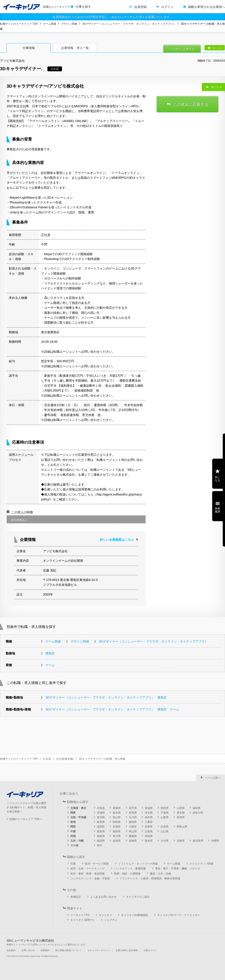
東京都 (181, 813)
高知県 (149, 836)
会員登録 (141, 7)
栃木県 (117, 813)
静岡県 (117, 822)
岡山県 (133, 831)
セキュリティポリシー (99, 950)
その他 (74, 845)
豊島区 (50, 653)
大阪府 (133, 827)
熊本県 (149, 841)
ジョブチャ (111, 920)
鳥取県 (101, 831)
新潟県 (101, 817)
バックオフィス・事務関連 (130, 869)
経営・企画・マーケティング (88, 869)
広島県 (149, 831)
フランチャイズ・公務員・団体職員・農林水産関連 (150, 878)
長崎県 (133, 841)
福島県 (197, 808)
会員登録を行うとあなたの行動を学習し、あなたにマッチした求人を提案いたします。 (112, 17)
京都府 (117, 827)
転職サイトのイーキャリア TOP (19, 24)
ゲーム (50, 665)
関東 (73, 813)
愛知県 (133, 822)
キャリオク (105, 915)
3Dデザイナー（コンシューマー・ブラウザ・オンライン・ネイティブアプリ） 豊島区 (106, 697)
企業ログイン (150, 950)
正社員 (47, 759)
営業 (73, 864)
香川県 (117, 836)
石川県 (133, 817)
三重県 (149, 822)
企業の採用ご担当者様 (127, 950)
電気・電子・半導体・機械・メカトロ (178, 869)
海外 (99, 845)
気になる (217, 48)
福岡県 (101, 841)
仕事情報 (29, 48)
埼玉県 (149, 813)
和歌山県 (182, 827)
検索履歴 (217, 510)
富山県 (117, 817)
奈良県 (165, 827)
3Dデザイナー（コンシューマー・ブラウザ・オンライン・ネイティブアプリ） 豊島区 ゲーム (112, 709)
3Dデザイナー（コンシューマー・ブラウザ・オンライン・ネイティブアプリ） (129, 24)
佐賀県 (117, 841)
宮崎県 (181, 841)
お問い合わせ (28, 950)
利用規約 (45, 950)
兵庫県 (149, 827)
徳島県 (101, 836)
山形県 (181, 808)
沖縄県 (215, 841)
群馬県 (133, 813)
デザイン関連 (69, 24)
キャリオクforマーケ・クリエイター (179, 915)
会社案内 (11, 950)
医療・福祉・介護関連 (127, 874)
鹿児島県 (198, 841)
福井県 (149, 817)
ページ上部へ (213, 778)
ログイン (167, 7)
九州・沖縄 (77, 841)
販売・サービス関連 (97, 864)
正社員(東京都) (65, 759)
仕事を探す (83, 7)
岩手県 (133, 808)
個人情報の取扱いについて (68, 950)
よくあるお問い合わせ (103, 897)
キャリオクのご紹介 (138, 897)
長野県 (181, 817)
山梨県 (165, 817)
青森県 (117, 808)
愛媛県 (133, 836)
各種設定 (76, 897)
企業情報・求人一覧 (75, 48)
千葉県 (165, 813)
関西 (73, 827)
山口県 (165, 831)
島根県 (117, 831)
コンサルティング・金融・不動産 (90, 878)
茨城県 (101, 813)
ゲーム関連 (50, 24)
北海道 (101, 808)
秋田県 (165, 808)
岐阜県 (101, 822)
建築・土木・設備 (160, 874)
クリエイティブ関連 (201, 864)
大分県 (165, 841)
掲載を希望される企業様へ (206, 7)
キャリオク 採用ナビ (83, 920)
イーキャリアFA (80, 915)
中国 (73, 831)
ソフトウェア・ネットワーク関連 (138, 864)
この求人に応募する (182, 49)
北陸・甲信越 (78, 817)
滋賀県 (101, 827)
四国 (73, 836)
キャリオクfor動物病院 (135, 915)
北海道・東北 (78, 808)
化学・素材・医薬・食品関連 (88, 874)
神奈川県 (198, 813)
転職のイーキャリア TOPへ (26, 819)
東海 (73, 822)
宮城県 (149, 808)
